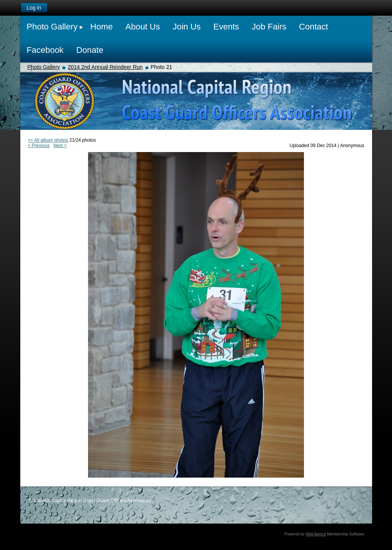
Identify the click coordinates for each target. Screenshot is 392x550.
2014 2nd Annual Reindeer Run (105, 67)
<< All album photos (48, 140)
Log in (34, 8)
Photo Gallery (44, 67)
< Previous (39, 146)
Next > (60, 146)
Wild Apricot (316, 534)
